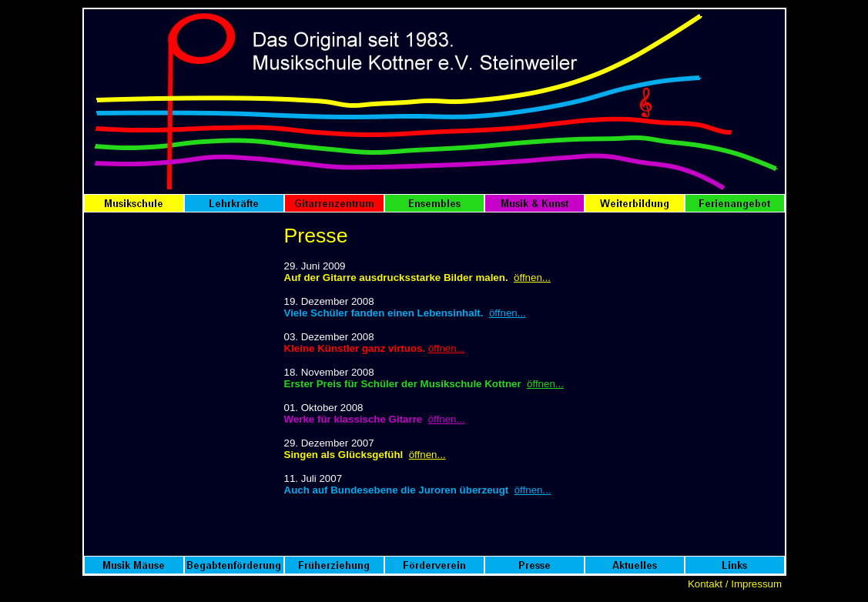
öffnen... (532, 278)
